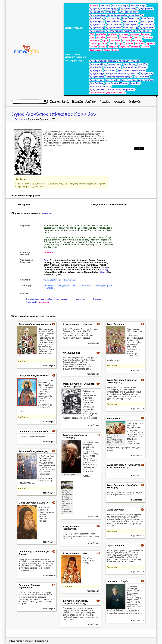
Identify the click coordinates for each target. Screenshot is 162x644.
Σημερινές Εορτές (60, 102)
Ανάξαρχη (113, 34)
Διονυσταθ (44, 302)
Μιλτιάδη (126, 40)
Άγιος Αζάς (105, 6)
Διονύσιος (96, 267)
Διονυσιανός (60, 270)
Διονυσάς (65, 262)
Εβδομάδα (77, 102)
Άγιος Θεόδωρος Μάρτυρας (135, 67)
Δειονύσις (66, 260)
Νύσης (80, 272)
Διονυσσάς (89, 262)
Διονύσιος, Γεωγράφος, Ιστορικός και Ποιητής (75, 602)
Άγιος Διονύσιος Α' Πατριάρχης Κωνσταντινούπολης (124, 466)
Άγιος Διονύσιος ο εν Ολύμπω (34, 376)
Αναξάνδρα (101, 34)
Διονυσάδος (63, 265)
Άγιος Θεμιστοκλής (112, 67)
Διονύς (56, 262)
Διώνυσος (86, 270)
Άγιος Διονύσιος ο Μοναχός (33, 451)
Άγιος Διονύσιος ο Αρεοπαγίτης (35, 324)
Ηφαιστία (148, 37)
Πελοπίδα (140, 44)
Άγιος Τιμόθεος (97, 83)
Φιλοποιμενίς (96, 50)
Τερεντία (145, 47)
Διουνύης (48, 270)
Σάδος (95, 272)
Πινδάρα (93, 47)
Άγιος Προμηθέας (113, 28)
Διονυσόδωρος (33, 299)
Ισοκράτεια (115, 40)
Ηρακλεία (138, 37)
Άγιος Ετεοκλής (136, 15)
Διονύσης (59, 267)
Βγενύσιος (55, 260)
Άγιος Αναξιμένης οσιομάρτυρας (104, 9)
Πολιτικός (48, 288)
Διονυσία (48, 252)
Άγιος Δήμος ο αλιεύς (129, 12)
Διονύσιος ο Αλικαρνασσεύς (34, 431)
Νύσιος (88, 272)
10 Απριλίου (77, 28)
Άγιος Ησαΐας (96, 67)
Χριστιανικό (70, 280)
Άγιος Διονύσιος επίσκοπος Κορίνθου (54, 114)
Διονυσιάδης (50, 265)
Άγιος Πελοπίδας (115, 25)
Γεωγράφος (64, 285)
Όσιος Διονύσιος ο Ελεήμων (34, 503)
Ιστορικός (86, 285)
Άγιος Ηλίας (142, 64)
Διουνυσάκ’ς (74, 270)
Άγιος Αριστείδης (97, 64)
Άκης (46, 260)
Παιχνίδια (105, 102)
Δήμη (92, 37)
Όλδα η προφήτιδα (98, 44)
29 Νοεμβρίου (23, 205)
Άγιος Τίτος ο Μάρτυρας (100, 86)
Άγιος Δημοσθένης (98, 15)
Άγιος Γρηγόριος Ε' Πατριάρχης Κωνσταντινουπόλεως (114, 61)
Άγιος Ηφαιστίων (113, 18)
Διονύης (48, 262)
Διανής (76, 260)
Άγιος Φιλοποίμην (114, 31)
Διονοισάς (101, 260)
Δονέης (96, 270)
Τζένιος (58, 274)
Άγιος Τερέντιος (97, 31)
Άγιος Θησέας (148, 18)
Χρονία (115, 50)
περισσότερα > (49, 366)
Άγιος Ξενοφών (97, 80)
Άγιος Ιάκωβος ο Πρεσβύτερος (132, 70)
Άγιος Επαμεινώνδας (118, 15)
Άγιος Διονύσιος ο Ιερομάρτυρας (73, 528)
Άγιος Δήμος (112, 12)
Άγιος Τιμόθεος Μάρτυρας (117, 83)
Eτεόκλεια (94, 6)
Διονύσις (106, 267)
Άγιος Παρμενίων (97, 25)
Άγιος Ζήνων (129, 64)
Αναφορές (120, 102)
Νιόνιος (47, 272)
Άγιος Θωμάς (110, 70)
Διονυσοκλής (62, 299)
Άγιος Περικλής (131, 25)
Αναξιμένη (124, 34)
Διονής (92, 260)
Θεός (76, 285)
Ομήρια (120, 44)
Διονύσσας (77, 262)
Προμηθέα (113, 47)
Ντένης (56, 272)
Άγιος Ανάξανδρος (120, 6)
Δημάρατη (146, 34)
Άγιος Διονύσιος (114, 64)
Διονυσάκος (89, 265)
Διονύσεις (101, 265)
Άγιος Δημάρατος (146, 9)
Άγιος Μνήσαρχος (131, 21)
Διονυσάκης (76, 265)
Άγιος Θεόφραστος (131, 18)
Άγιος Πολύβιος (97, 28)
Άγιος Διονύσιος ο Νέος (75, 553)
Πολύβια (103, 47)
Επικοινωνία (41, 641)
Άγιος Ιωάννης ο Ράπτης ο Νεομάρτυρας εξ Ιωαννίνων (114, 74)
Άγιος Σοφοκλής (130, 28)
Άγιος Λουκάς (147, 74)
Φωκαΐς (107, 50)
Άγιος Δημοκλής (97, 12)
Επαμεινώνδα (126, 37)
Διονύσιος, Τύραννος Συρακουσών (30, 586)
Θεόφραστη (95, 40)
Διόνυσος (20, 119)
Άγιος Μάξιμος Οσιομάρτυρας (119, 77)
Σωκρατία (135, 47)
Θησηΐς (105, 40)
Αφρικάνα (135, 34)
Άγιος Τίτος (135, 83)
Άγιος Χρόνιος (145, 31)
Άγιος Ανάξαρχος (138, 6)
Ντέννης (72, 272)
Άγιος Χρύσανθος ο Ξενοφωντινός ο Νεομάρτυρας (112, 90)
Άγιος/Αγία (49, 285)
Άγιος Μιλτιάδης (114, 21)
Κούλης (104, 270)
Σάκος (110, 272)
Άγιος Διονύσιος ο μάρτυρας (78, 324)
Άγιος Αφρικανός (128, 9)
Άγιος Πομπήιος (146, 80)
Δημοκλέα (101, 37)
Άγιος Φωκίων (130, 31)
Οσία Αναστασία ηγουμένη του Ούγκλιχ (107, 93)
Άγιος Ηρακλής (97, 18)
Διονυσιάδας (101, 262)
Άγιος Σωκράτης (147, 28)
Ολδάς (112, 44)
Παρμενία (129, 44)
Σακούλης (49, 274)
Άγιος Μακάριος (97, 77)
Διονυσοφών (31, 302)
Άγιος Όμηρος (147, 21)
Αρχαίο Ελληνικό (52, 280)
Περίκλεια (150, 44)
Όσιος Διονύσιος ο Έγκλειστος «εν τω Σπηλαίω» (79, 385)
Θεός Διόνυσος (115, 418)
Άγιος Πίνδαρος (147, 25)
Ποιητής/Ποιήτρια (103, 285)
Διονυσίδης (84, 267)
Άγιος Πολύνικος (129, 80)
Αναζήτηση (91, 102)
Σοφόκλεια (124, 47)
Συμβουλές (135, 102)
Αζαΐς (92, 34)
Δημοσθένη (112, 37)
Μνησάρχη (137, 40)
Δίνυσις (84, 260)
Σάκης (103, 272)
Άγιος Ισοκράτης (97, 21)
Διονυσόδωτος (48, 299)
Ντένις (63, 272)
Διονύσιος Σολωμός (118, 581)
